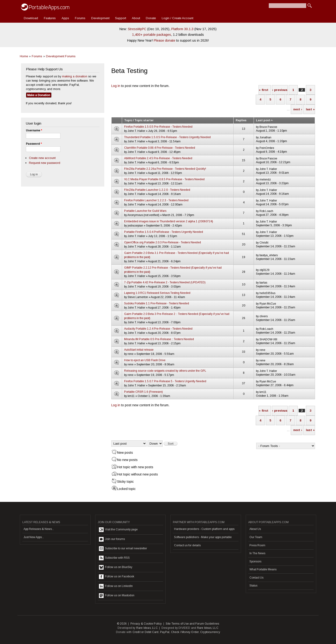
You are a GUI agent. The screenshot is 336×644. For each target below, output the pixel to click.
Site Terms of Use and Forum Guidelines (192, 624)
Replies (241, 120)
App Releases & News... (39, 529)
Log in (116, 86)
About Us (255, 529)
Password (34, 144)
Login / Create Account (177, 18)
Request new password (45, 163)
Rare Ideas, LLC (147, 628)
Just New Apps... (34, 537)
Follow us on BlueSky (116, 567)
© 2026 (122, 624)
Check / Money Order (185, 632)
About (136, 18)
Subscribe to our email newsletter (123, 549)
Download (31, 18)
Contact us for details (187, 545)
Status (253, 586)
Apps (65, 18)
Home (24, 56)
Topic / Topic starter (139, 120)
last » (310, 109)
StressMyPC (137, 29)
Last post (265, 120)
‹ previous (280, 90)
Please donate (164, 40)
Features (50, 18)
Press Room (257, 545)
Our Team (256, 537)
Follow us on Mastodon (117, 596)
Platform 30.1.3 (182, 29)
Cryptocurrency (210, 632)
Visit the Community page (118, 530)
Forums (80, 18)
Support (121, 18)
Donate (151, 18)
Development (100, 18)
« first (264, 90)
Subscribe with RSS (114, 558)
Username (34, 130)
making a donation (75, 76)
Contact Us (256, 578)
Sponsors (255, 561)
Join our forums (112, 539)
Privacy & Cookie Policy (146, 624)
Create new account (42, 158)
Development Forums (61, 56)
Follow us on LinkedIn (116, 586)
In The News (257, 553)
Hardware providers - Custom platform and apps (204, 529)
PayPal (165, 632)
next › (298, 109)
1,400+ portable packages (152, 35)
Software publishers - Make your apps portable (203, 537)
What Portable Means (263, 569)
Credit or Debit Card (146, 632)
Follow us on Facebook (117, 577)
